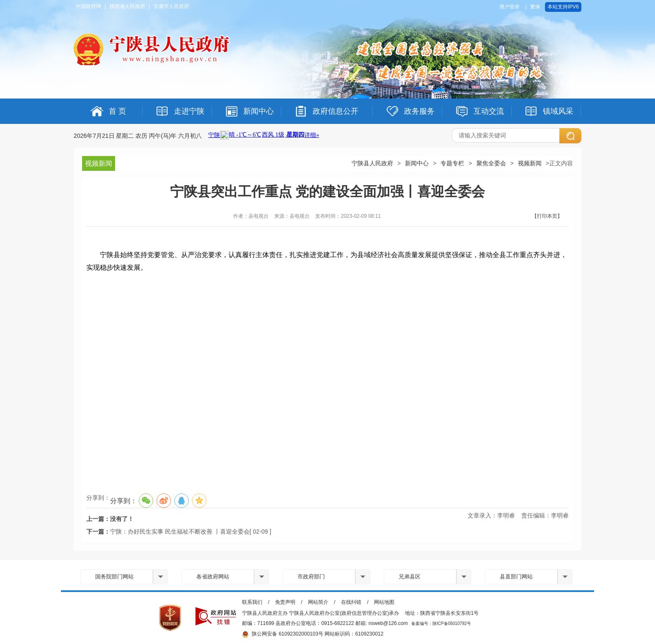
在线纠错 (351, 602)
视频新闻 (530, 163)
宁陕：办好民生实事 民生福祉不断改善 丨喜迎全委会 (180, 532)
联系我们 (252, 602)
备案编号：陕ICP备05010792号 (441, 623)
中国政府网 (88, 6)
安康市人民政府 (171, 6)
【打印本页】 (547, 216)
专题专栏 (452, 163)
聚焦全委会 (491, 163)
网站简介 (318, 602)
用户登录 (509, 7)
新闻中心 (417, 163)
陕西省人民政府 (127, 6)
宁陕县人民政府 (372, 163)
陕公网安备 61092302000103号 (283, 634)
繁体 (535, 7)
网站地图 (384, 602)
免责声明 (285, 602)
